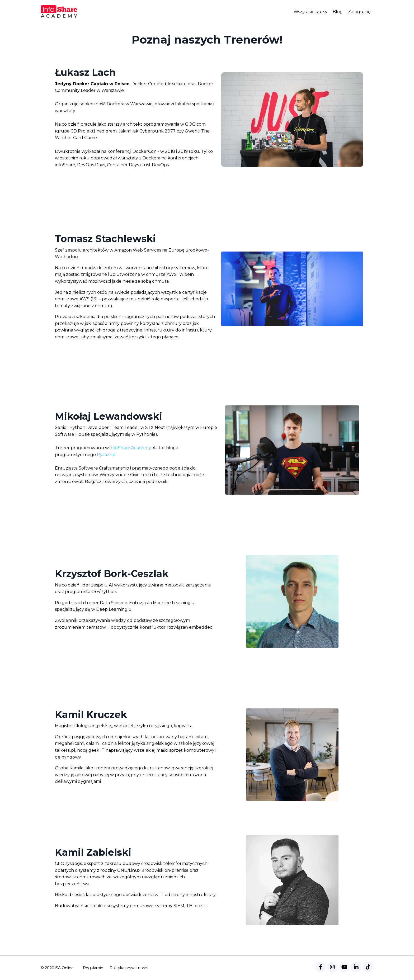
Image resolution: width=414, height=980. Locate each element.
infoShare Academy (130, 448)
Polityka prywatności (129, 968)
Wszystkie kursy (310, 12)
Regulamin (93, 968)
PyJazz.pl (107, 455)
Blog (338, 12)
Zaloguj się (359, 12)
